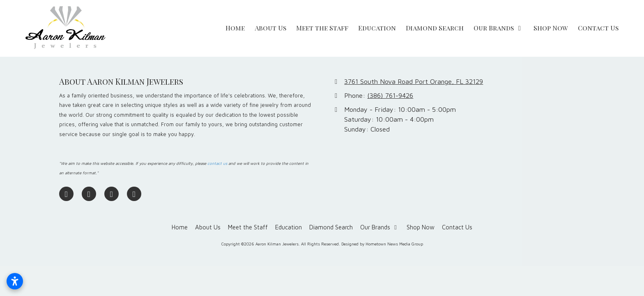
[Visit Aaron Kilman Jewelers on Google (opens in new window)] (89, 194)
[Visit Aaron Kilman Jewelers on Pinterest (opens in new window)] (112, 194)
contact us (217, 163)
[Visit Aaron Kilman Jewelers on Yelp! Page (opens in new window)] (134, 194)
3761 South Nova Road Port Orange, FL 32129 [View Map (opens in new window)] (414, 81)
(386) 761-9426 (390, 95)
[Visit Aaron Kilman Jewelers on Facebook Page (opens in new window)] (66, 194)
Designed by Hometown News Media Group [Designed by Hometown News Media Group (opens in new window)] (382, 244)
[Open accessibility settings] (15, 281)
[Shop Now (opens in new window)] (551, 28)
